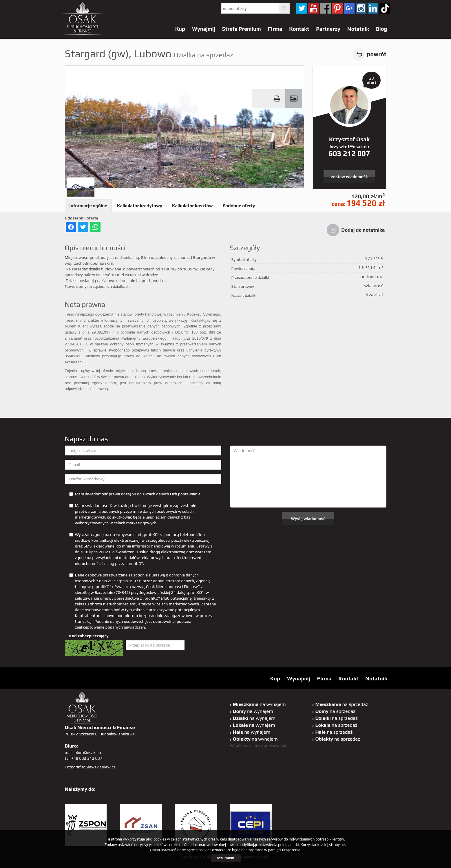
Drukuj (277, 99)
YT (314, 8)
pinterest (337, 8)
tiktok (385, 8)
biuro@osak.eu (88, 752)
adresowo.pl (275, 746)
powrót (377, 54)
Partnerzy (328, 29)
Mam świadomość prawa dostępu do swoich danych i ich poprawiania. (135, 494)
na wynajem (259, 704)
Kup (180, 29)
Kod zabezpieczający (89, 636)
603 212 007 (349, 153)
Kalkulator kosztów (192, 206)
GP (349, 8)
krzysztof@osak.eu (349, 147)
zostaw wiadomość (349, 177)
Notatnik (358, 29)
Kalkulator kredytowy (140, 206)
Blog (382, 29)
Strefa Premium (242, 29)
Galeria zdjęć (294, 99)
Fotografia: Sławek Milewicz (90, 767)
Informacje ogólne (88, 206)
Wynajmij (204, 29)
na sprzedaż (342, 704)
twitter (302, 8)
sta (361, 8)
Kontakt (299, 29)
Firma (275, 29)
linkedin (373, 8)
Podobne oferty (239, 206)
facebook (325, 8)
